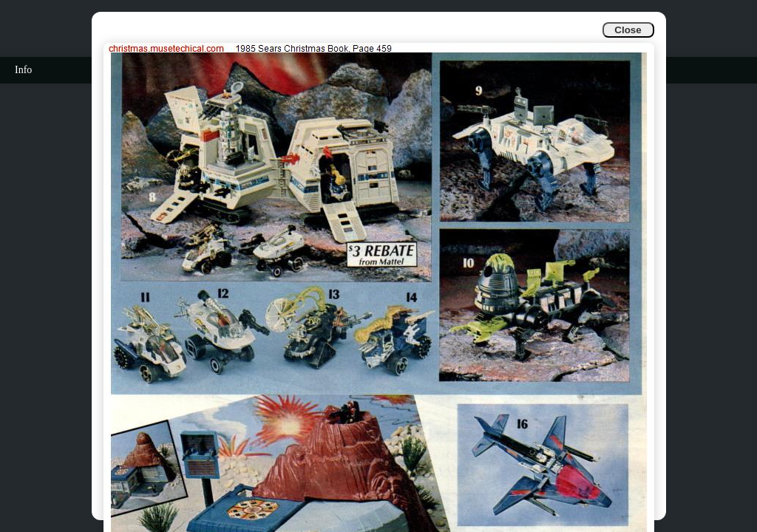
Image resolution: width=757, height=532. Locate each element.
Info (23, 70)
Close (628, 30)
